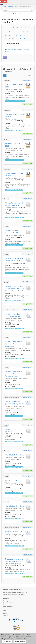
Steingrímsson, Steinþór (22, 95)
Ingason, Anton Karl (11, 212)
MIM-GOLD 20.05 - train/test (15, 455)
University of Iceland (11, 208)
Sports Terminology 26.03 (14, 532)
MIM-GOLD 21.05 (11, 481)
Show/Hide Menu (18, 14)
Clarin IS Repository (28, 80)
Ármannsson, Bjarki (11, 241)
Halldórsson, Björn (10, 412)
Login (3, 2)
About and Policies (8, 607)
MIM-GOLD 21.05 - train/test (15, 506)
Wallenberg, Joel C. (11, 267)
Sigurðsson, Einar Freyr (12, 97)
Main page (6, 601)
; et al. (18, 326)
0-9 (6, 28)
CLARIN (5, 613)
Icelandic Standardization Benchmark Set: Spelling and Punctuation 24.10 (15, 374)
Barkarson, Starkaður (11, 438)
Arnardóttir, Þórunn (11, 325)
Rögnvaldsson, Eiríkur (24, 212)
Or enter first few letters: (13, 43)
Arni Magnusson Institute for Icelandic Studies (15, 592)
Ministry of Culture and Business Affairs (14, 594)
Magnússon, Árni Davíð (12, 570)
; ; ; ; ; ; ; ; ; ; (18, 490)
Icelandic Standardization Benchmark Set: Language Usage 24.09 (14, 344)
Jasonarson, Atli (10, 95)
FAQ (4, 605)
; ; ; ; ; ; (18, 326)
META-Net (6, 615)
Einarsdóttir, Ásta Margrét (12, 355)
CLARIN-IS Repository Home (9, 7)
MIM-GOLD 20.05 (11, 429)
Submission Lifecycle (9, 603)
